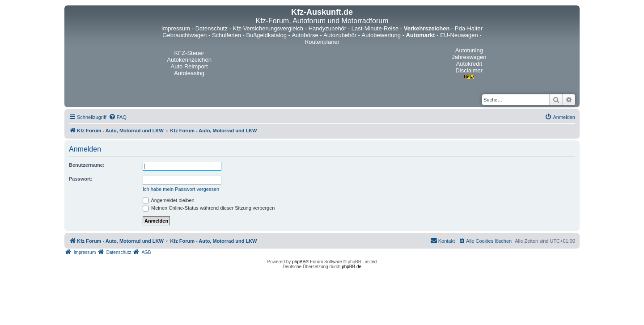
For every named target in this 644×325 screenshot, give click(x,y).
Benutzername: (87, 165)
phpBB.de (352, 267)
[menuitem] (118, 117)
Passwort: (81, 179)
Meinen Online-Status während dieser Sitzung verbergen (209, 208)
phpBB (299, 262)
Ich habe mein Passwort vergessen (181, 189)
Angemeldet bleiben (169, 200)
